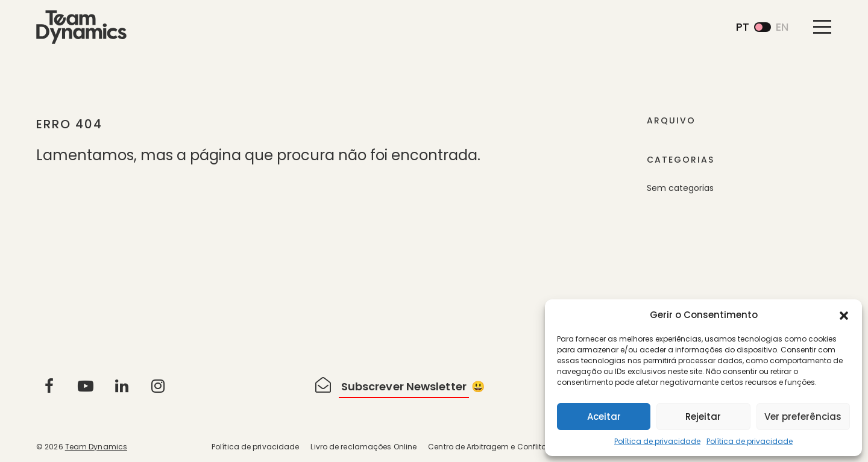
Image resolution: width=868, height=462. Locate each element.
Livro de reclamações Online (363, 447)
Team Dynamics (96, 447)
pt (743, 27)
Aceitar (604, 417)
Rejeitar (703, 417)
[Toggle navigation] (822, 27)
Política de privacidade (657, 441)
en (782, 27)
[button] (844, 315)
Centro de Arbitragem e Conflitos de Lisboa (508, 447)
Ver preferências (803, 417)
